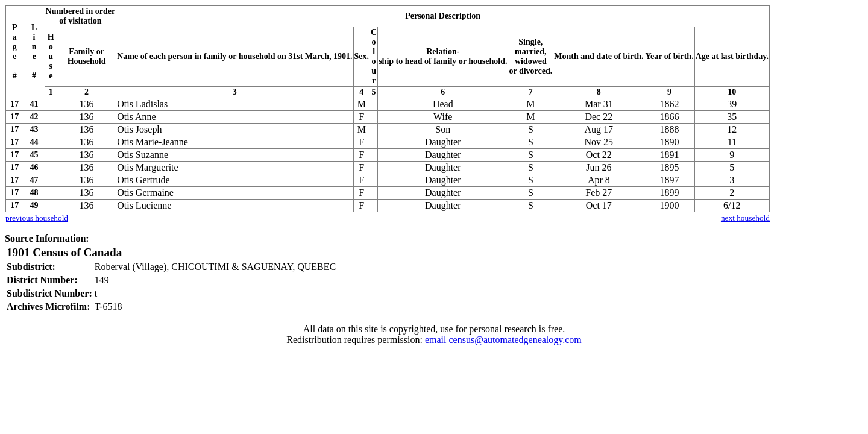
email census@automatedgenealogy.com (503, 340)
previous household (37, 218)
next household (745, 218)
